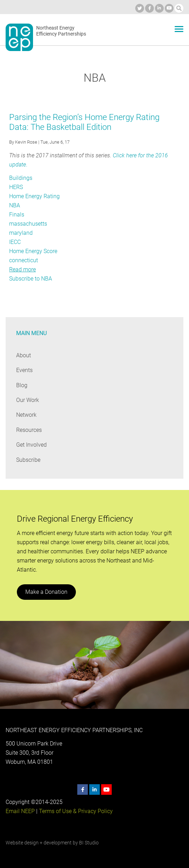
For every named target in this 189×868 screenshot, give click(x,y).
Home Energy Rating (34, 196)
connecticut (24, 260)
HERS (16, 187)
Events (24, 370)
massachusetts (28, 224)
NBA (15, 205)
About (24, 355)
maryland (21, 233)
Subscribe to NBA (31, 279)
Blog (22, 385)
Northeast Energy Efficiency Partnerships (61, 31)
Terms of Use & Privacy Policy (75, 811)
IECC (15, 242)
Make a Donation (46, 592)
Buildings (20, 178)
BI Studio (89, 843)
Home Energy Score (34, 251)
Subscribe (28, 460)
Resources (29, 430)
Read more (22, 269)
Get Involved (31, 445)
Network (27, 415)
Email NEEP (20, 811)
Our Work (28, 400)
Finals (17, 215)
